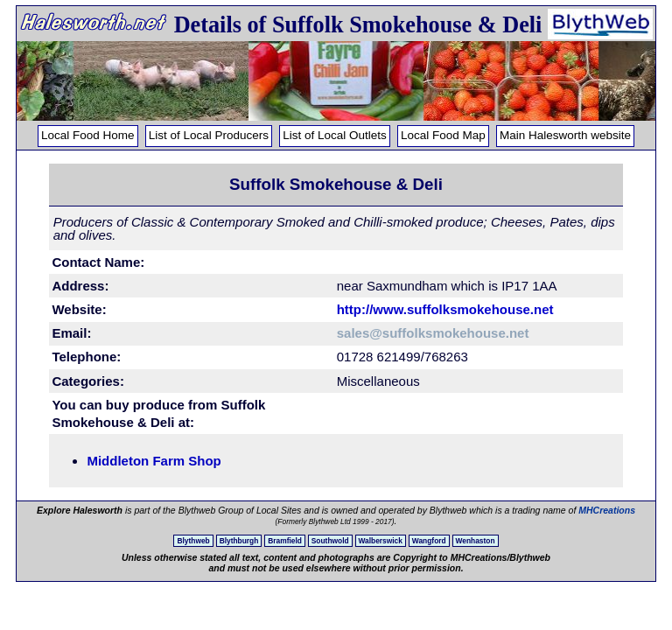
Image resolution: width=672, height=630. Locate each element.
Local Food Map (443, 135)
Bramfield (285, 541)
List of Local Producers (209, 135)
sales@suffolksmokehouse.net (433, 333)
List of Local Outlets (335, 135)
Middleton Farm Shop (154, 461)
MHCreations (607, 510)
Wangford (429, 541)
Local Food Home (88, 135)
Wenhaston (476, 541)
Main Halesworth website (565, 135)
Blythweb (193, 541)
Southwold (330, 541)
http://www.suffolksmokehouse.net (445, 309)
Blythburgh (239, 541)
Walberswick (381, 541)
